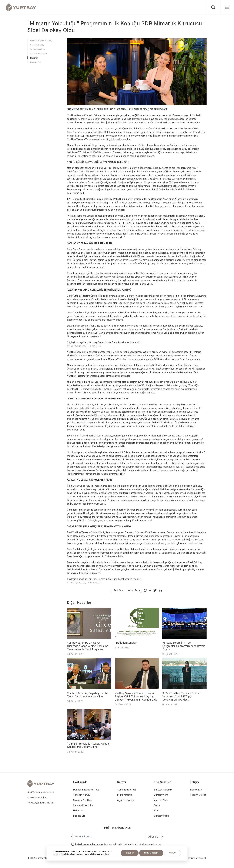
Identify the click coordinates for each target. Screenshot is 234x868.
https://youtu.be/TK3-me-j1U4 (84, 346)
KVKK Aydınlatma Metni (40, 803)
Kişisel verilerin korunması (89, 844)
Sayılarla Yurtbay (38, 49)
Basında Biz (36, 62)
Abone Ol (154, 837)
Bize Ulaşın (196, 790)
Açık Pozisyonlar (126, 800)
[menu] (227, 7)
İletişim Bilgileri (198, 795)
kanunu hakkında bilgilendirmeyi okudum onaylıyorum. (118, 844)
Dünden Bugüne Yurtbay (41, 40)
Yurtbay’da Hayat (127, 790)
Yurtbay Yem (161, 795)
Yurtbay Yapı (161, 800)
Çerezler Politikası (37, 798)
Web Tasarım (188, 858)
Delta (157, 805)
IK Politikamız (125, 795)
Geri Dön (117, 590)
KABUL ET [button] (130, 853)
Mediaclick (201, 858)
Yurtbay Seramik (163, 790)
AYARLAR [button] (172, 853)
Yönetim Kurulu (37, 45)
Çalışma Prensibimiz (39, 53)
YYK (156, 811)
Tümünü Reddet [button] (151, 853)
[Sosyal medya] (145, 590)
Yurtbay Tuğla (161, 816)
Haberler (34, 58)
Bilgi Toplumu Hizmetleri (41, 792)
